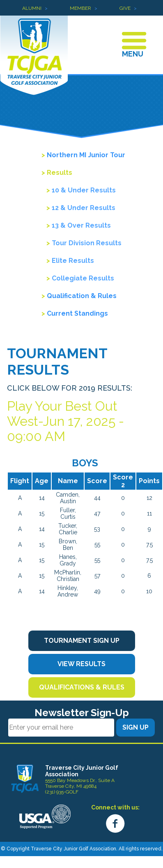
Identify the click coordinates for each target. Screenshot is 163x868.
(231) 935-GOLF (62, 792)
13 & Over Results (81, 225)
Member (80, 8)
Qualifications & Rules (82, 687)
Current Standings (77, 313)
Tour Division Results (87, 243)
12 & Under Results (84, 208)
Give (125, 8)
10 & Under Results (84, 190)
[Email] (61, 728)
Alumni (32, 8)
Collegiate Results (83, 278)
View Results (81, 664)
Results (60, 173)
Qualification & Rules (82, 296)
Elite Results (73, 261)
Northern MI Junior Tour (86, 155)
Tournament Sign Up (82, 641)
